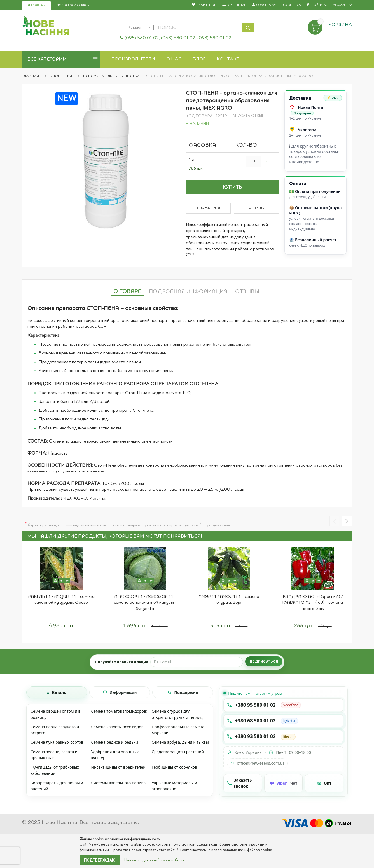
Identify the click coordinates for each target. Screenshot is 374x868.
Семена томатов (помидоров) (119, 711)
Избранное (206, 5)
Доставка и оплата (73, 5)
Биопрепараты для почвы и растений (57, 786)
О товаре (127, 292)
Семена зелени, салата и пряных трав (54, 755)
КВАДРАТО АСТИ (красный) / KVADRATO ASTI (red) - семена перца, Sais (313, 603)
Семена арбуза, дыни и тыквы (180, 742)
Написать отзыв (247, 116)
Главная (36, 5)
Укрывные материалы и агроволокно (174, 786)
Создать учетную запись (279, 5)
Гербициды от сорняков (174, 767)
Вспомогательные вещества (112, 76)
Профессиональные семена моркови (178, 730)
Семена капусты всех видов (117, 727)
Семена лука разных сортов (57, 742)
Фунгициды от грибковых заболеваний (55, 770)
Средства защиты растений (178, 752)
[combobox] (187, 28)
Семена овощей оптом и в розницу (55, 714)
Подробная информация (188, 292)
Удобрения (61, 76)
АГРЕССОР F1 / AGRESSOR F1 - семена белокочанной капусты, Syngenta (145, 603)
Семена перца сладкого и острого (55, 730)
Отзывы (247, 292)
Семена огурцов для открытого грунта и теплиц (177, 714)
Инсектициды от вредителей (118, 767)
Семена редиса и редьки (114, 742)
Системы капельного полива (118, 783)
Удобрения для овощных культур (115, 755)
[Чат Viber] (284, 783)
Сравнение (236, 5)
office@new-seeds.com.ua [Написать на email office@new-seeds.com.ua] (257, 763)
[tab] (127, 291)
